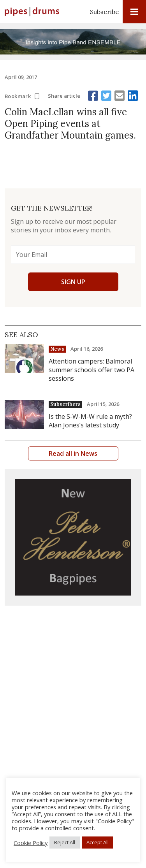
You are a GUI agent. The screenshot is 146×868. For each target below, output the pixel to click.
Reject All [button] (65, 842)
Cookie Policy (31, 843)
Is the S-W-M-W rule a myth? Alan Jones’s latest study (90, 421)
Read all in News (73, 453)
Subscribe (104, 12)
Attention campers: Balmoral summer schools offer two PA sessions (91, 370)
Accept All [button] (98, 842)
